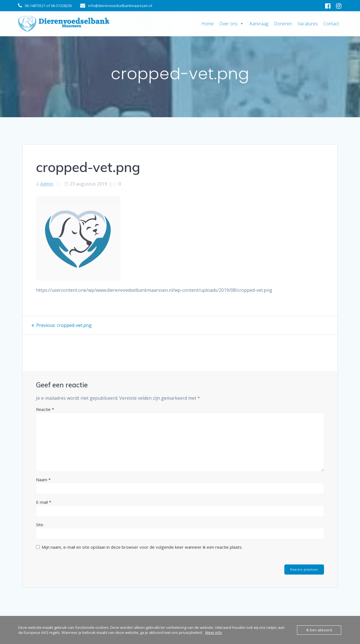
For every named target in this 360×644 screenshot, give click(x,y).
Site (40, 524)
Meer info (214, 632)
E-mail (44, 502)
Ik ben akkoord (319, 630)
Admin (47, 184)
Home (208, 24)
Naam (43, 479)
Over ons (232, 24)
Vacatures (308, 24)
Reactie (45, 409)
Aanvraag (259, 24)
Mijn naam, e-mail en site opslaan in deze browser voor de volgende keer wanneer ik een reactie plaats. (142, 547)
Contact (331, 24)
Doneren (283, 24)
